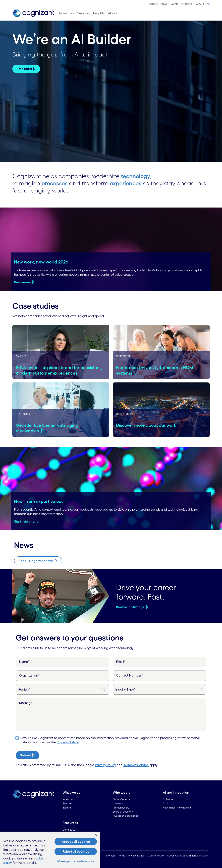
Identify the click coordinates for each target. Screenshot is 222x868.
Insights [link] (67, 807)
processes (55, 183)
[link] (33, 13)
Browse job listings (130, 607)
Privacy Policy (105, 765)
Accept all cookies (76, 842)
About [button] (113, 13)
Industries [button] (67, 13)
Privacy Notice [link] (136, 855)
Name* (24, 661)
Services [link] (67, 803)
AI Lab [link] (166, 803)
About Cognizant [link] (122, 799)
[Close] (96, 835)
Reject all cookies (76, 851)
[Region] (63, 689)
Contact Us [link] (69, 829)
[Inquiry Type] (159, 689)
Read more (22, 282)
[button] (202, 4)
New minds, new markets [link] (177, 807)
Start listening (24, 521)
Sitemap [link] (110, 855)
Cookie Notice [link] (156, 855)
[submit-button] (27, 755)
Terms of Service (136, 765)
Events (174, 4)
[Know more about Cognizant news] (38, 561)
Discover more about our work (147, 425)
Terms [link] (122, 855)
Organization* (29, 675)
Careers (153, 4)
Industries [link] (68, 799)
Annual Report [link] (121, 807)
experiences (128, 183)
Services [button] (84, 13)
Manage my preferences (76, 861)
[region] (50, 850)
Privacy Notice (68, 742)
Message (26, 702)
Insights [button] (99, 13)
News (164, 4)
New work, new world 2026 (41, 261)
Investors (187, 4)
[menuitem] (153, 4)
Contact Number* (130, 675)
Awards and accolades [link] (125, 815)
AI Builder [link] (168, 799)
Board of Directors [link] (123, 811)
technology (136, 176)
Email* (121, 661)
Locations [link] (118, 803)
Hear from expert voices (39, 501)
